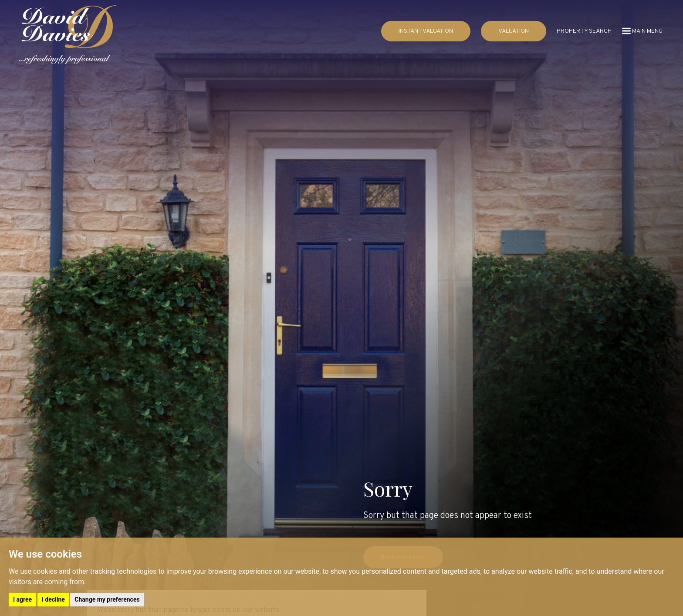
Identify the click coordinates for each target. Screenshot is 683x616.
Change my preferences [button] (107, 599)
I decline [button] (53, 599)
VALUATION (514, 31)
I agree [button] (22, 599)
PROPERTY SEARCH (584, 31)
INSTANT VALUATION (426, 31)
